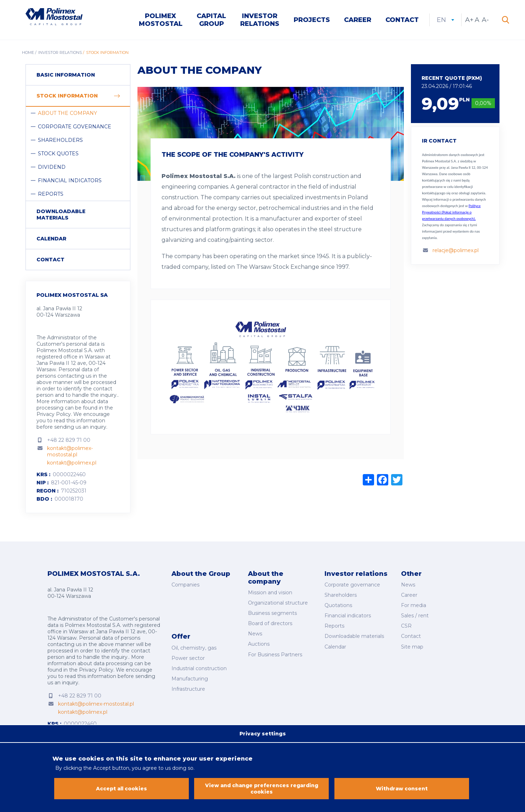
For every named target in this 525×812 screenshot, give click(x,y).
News (255, 633)
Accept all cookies (122, 789)
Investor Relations (260, 20)
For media (414, 605)
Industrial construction (199, 665)
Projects (312, 20)
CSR (406, 625)
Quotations (338, 605)
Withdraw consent (402, 789)
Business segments (272, 613)
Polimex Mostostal (161, 20)
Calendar (51, 239)
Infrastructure (188, 684)
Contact (402, 20)
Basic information (66, 76)
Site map (412, 644)
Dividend (52, 168)
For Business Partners (275, 652)
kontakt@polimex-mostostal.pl (70, 452)
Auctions (259, 642)
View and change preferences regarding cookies (262, 789)
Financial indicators (70, 181)
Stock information (67, 96)
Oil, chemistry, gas (194, 645)
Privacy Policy (54, 415)
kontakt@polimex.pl (72, 463)
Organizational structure (278, 603)
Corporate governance (75, 127)
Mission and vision (270, 593)
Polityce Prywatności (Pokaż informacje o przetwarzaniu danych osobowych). (451, 213)
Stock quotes (58, 154)
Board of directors (270, 623)
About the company (67, 114)
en (445, 20)
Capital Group (211, 20)
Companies (185, 585)
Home (28, 53)
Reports (51, 195)
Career (358, 20)
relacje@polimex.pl (456, 251)
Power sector (188, 655)
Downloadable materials (61, 215)
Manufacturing (190, 674)
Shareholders (60, 141)
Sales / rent (415, 615)
